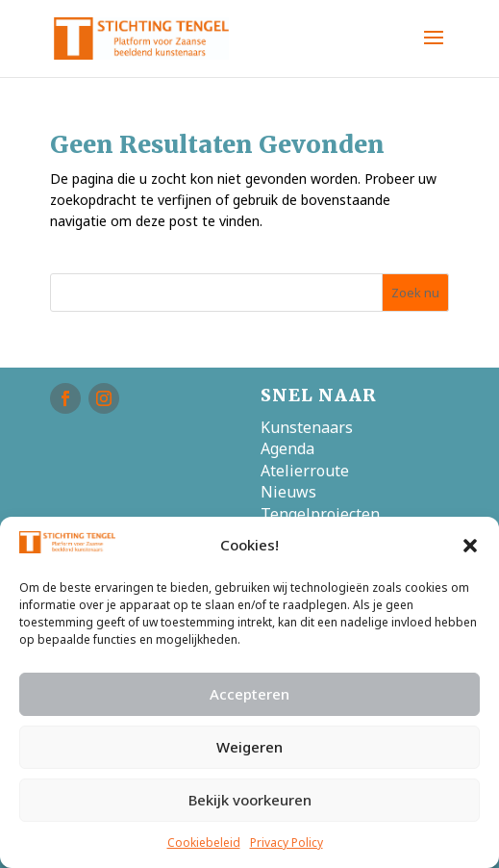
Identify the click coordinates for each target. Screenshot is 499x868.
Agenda (287, 448)
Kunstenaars (307, 427)
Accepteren (249, 694)
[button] (470, 546)
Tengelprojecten (320, 514)
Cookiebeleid (204, 842)
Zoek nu (415, 293)
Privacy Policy (287, 842)
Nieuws (288, 492)
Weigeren (249, 747)
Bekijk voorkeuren (250, 800)
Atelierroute (305, 471)
